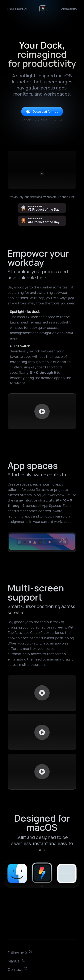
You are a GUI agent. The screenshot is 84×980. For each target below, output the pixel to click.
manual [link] (57, 120)
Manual (17, 961)
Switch (46, 197)
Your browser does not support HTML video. (42, 411)
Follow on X (20, 953)
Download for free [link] (42, 111)
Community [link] (68, 9)
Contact (18, 969)
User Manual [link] (17, 9)
